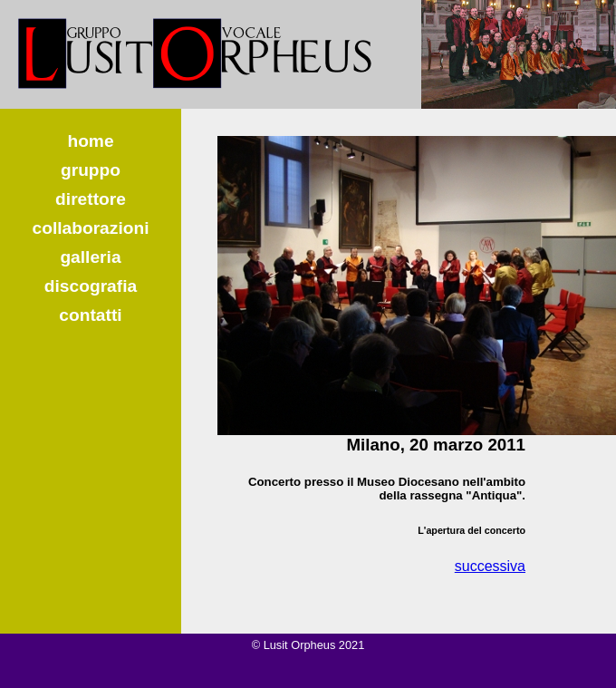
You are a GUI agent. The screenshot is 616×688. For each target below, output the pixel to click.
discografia (91, 286)
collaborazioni (90, 228)
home (90, 141)
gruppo (91, 170)
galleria (90, 257)
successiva (490, 566)
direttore (91, 199)
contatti (90, 315)
